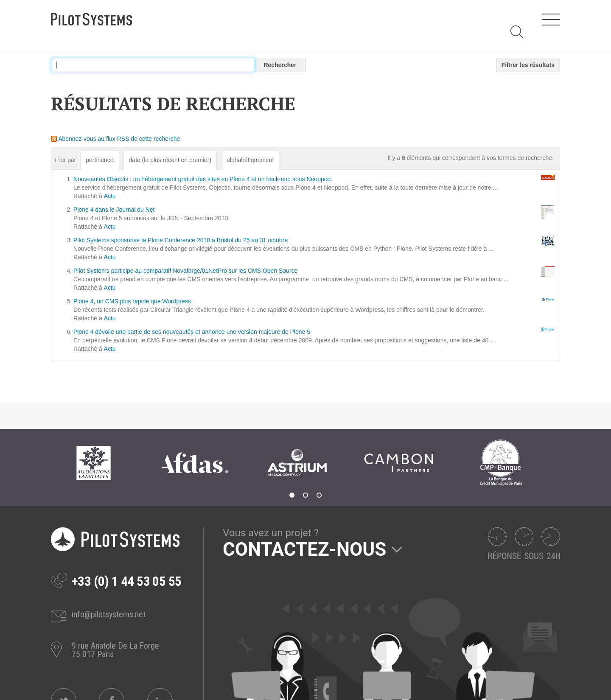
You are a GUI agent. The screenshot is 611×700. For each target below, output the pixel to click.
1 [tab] (292, 495)
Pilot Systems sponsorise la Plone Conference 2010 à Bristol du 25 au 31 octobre (181, 240)
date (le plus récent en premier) (170, 160)
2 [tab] (305, 495)
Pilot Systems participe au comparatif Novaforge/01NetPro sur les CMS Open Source (185, 271)
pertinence (99, 160)
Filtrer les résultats (528, 65)
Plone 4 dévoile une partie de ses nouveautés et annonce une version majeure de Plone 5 (192, 332)
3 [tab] (319, 495)
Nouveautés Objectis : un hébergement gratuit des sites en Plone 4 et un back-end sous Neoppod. (203, 179)
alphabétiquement (250, 160)
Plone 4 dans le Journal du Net (114, 210)
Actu (110, 196)
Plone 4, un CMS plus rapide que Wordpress (132, 301)
